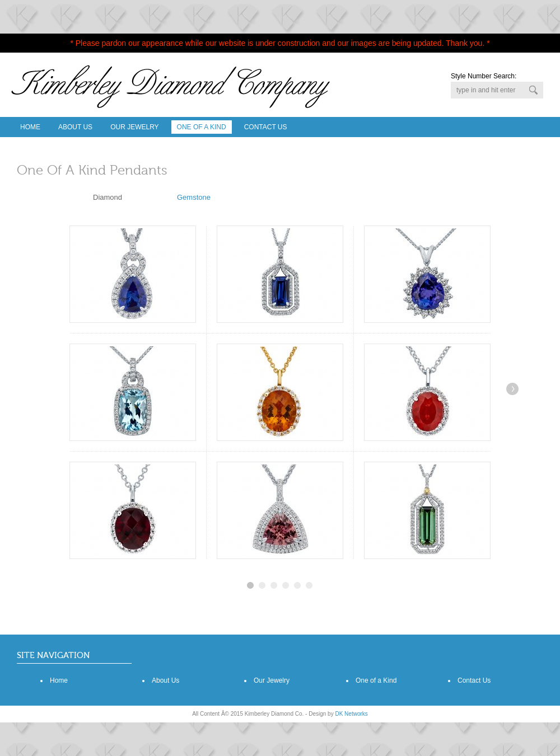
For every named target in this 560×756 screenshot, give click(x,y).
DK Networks (351, 714)
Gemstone (194, 197)
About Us (75, 127)
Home (30, 127)
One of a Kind (376, 680)
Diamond (108, 197)
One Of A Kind (202, 127)
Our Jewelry (134, 127)
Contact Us (266, 127)
